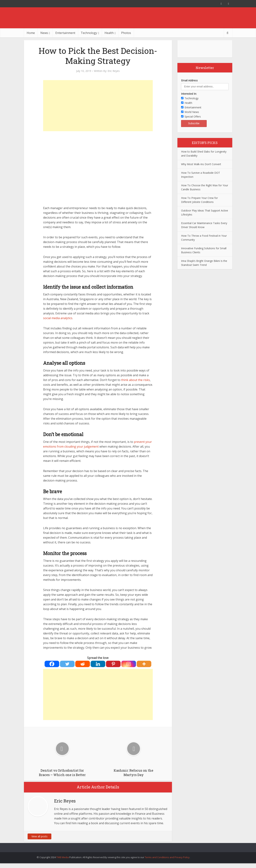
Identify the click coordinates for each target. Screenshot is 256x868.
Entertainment (65, 33)
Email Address (189, 80)
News (44, 33)
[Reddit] (83, 664)
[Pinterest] (113, 664)
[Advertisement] (98, 106)
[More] (144, 664)
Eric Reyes (114, 71)
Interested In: (189, 94)
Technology (89, 33)
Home (31, 33)
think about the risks (135, 380)
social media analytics (58, 318)
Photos (126, 33)
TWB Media (62, 857)
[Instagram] (129, 664)
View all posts (39, 836)
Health (109, 33)
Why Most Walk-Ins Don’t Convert (201, 164)
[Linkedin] (98, 664)
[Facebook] (52, 664)
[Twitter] (67, 664)
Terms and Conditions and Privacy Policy (167, 857)
